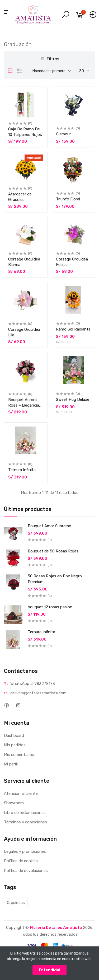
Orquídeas (16, 903)
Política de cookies (21, 861)
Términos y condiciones (25, 822)
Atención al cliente (21, 793)
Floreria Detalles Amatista (56, 928)
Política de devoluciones (26, 871)
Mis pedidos (15, 745)
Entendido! (49, 970)
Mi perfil (11, 764)
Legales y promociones (25, 851)
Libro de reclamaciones (25, 813)
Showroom (14, 803)
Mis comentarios (19, 755)
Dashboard (14, 736)
